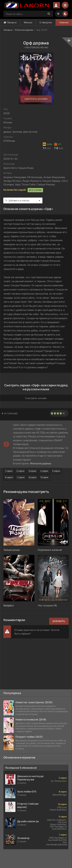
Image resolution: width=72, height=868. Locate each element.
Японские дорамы (24, 30)
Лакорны (10, 22)
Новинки (64, 22)
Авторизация (57, 5)
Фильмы (28, 22)
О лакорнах (46, 22)
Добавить (59, 621)
